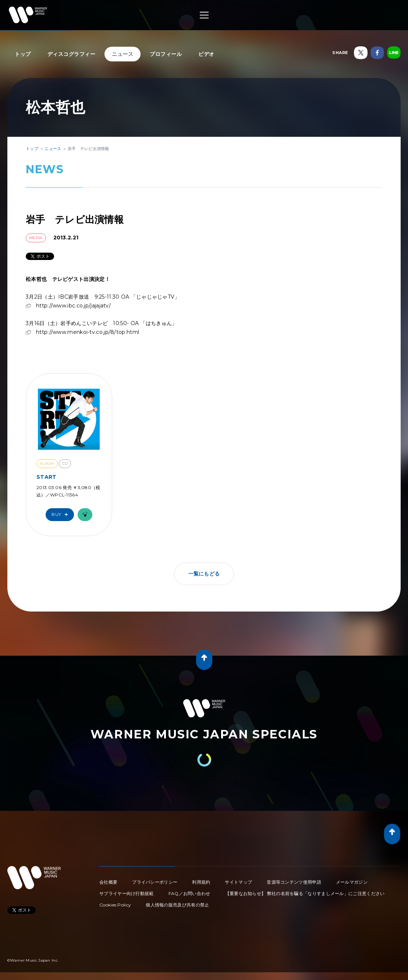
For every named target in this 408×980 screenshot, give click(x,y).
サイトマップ (238, 882)
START (47, 477)
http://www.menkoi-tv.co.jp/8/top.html (88, 332)
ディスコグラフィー (72, 54)
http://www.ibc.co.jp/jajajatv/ (73, 306)
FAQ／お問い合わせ (189, 893)
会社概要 (108, 882)
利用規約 (201, 882)
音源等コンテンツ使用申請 (294, 882)
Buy (61, 515)
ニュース (123, 54)
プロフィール (166, 54)
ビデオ (206, 54)
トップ (23, 54)
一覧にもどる (204, 574)
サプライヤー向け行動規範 (127, 893)
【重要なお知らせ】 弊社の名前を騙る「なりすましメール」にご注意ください (305, 893)
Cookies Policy (115, 905)
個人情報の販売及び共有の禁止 (177, 905)
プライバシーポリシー (155, 882)
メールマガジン (352, 882)
